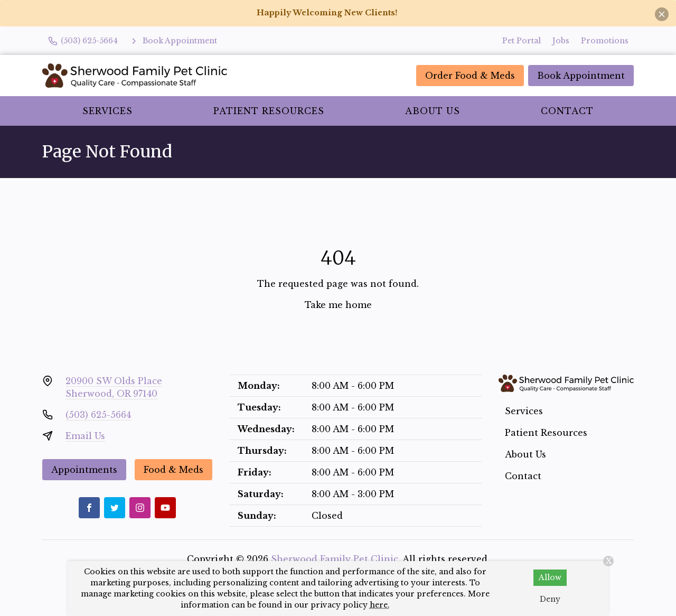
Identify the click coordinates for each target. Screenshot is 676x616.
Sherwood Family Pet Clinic (335, 559)
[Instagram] (140, 508)
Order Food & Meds (470, 76)
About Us (433, 111)
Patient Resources (269, 111)
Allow (550, 577)
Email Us (85, 436)
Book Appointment (581, 76)
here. (380, 605)
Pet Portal (522, 41)
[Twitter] (115, 508)
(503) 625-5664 (98, 415)
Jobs (561, 41)
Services (107, 111)
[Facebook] (89, 508)
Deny (550, 599)
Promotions (605, 41)
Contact (567, 111)
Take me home (338, 305)
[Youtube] (165, 508)
